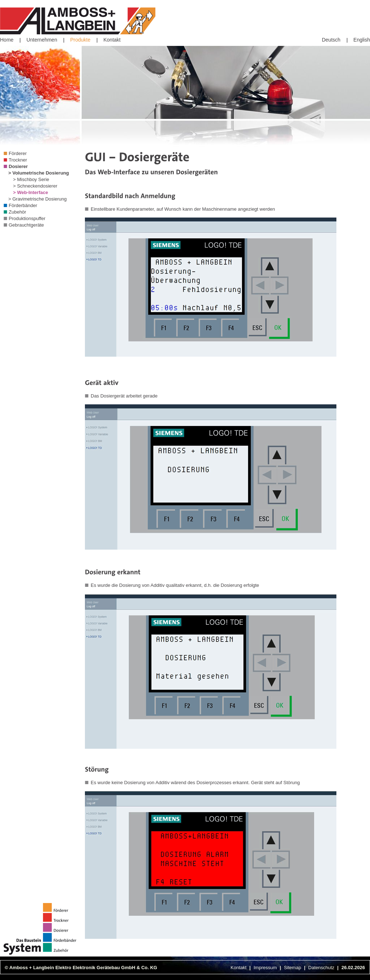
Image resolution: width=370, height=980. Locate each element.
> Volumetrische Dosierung (39, 173)
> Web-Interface (31, 192)
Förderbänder (23, 205)
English (362, 40)
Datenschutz (321, 968)
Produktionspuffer (27, 218)
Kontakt (112, 40)
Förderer (18, 153)
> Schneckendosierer (35, 186)
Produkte (80, 40)
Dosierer (18, 166)
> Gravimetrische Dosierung (37, 199)
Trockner (18, 160)
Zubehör (17, 212)
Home (7, 40)
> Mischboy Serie (31, 179)
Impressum (265, 968)
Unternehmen (42, 40)
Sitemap (293, 968)
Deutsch (331, 40)
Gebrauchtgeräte (26, 225)
